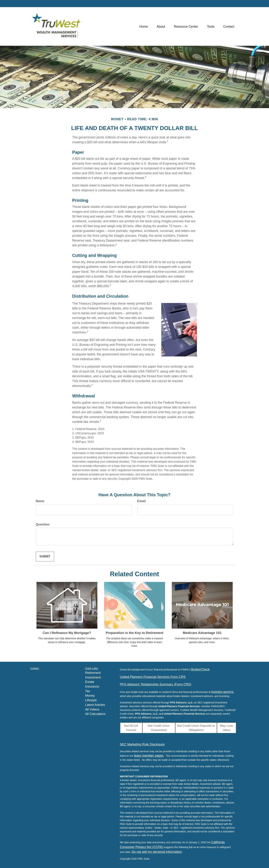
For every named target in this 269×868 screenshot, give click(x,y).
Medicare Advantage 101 (202, 633)
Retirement (93, 673)
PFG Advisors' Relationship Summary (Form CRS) (156, 684)
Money (90, 696)
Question (43, 524)
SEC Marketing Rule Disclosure (142, 744)
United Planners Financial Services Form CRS (153, 677)
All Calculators (95, 714)
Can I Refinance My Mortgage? (67, 633)
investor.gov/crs (222, 692)
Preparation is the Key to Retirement (134, 633)
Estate (90, 682)
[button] (160, 26)
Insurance (92, 686)
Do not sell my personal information (157, 852)
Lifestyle (91, 700)
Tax (88, 691)
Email (142, 501)
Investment (93, 677)
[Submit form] (45, 557)
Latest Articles (95, 705)
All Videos (92, 709)
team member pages (149, 756)
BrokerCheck (200, 669)
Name (40, 501)
